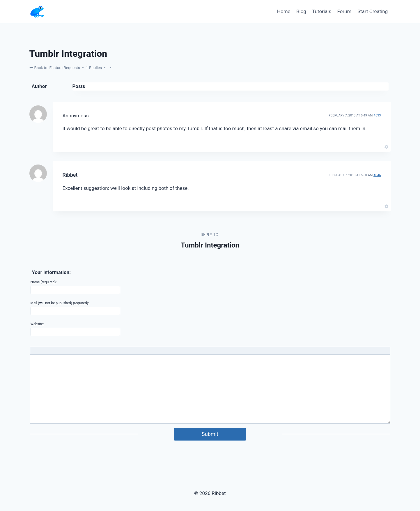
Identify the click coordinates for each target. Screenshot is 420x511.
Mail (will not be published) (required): (60, 303)
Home (284, 11)
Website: (37, 324)
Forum (344, 11)
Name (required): (44, 282)
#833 (377, 115)
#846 (377, 175)
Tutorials (322, 11)
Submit (210, 434)
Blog (301, 11)
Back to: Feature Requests (55, 67)
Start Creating (373, 11)
